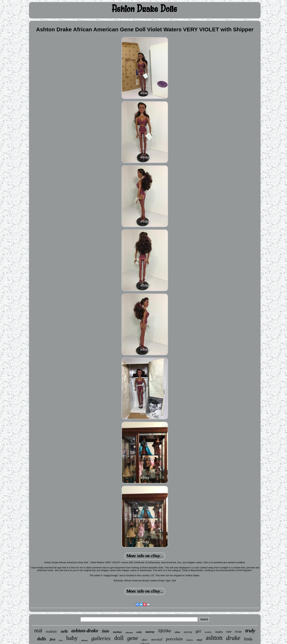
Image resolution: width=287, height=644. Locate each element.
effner (145, 640)
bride (238, 632)
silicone (84, 640)
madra (219, 632)
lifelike (165, 631)
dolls (42, 639)
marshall (157, 640)
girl (198, 631)
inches (117, 632)
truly (250, 631)
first (53, 639)
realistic (52, 631)
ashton (214, 638)
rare (229, 632)
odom (177, 632)
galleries (101, 638)
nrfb (64, 631)
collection (129, 633)
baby (72, 638)
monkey (208, 632)
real (38, 630)
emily (139, 632)
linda (248, 639)
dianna (190, 640)
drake (233, 638)
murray (150, 632)
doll (119, 638)
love (61, 640)
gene (133, 638)
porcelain (174, 639)
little (106, 631)
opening (188, 632)
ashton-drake (85, 631)
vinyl (199, 640)
